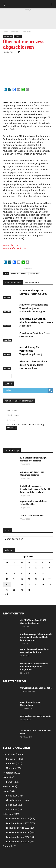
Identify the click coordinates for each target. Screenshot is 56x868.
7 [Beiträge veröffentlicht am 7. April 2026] (14, 574)
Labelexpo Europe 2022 (20, 828)
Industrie (27, 32)
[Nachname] (21, 415)
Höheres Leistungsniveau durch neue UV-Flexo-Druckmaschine (34, 365)
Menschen (7, 340)
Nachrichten (16, 32)
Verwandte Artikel (13, 283)
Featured (9, 846)
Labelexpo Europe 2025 (21, 819)
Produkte (14, 764)
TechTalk (10, 787)
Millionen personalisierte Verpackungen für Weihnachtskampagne (34, 308)
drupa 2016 (14, 810)
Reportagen (11, 773)
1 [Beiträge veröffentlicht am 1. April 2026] (22, 568)
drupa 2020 (14, 805)
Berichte (13, 782)
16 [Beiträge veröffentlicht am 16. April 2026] (29, 579)
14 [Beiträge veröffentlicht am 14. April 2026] (14, 579)
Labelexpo (11, 814)
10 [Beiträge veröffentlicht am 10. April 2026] (36, 574)
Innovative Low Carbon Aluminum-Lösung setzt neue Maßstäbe (36, 322)
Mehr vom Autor (33, 283)
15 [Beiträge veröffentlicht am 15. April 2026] (22, 579)
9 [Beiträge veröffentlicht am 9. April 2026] (29, 574)
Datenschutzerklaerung (32, 424)
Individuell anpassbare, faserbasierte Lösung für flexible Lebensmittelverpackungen (36, 489)
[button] (52, 4)
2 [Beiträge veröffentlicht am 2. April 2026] (29, 568)
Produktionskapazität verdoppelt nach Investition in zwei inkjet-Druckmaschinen (36, 637)
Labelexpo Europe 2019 (20, 832)
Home (5, 32)
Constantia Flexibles (19, 274)
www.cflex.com (11, 245)
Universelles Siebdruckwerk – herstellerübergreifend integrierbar (34, 667)
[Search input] (26, 390)
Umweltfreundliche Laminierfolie (36, 688)
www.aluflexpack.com (14, 248)
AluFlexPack (34, 274)
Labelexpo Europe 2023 (20, 823)
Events (9, 777)
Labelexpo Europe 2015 (20, 842)
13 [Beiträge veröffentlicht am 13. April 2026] (7, 579)
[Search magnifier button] (50, 390)
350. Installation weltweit (32, 516)
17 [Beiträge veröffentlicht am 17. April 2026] (36, 579)
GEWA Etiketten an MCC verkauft (36, 716)
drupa (9, 791)
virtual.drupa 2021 (17, 800)
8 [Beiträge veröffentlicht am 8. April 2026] (22, 574)
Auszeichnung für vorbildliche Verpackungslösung (31, 351)
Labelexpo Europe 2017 (20, 837)
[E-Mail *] (21, 420)
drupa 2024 (14, 796)
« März (6, 594)
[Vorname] (21, 410)
